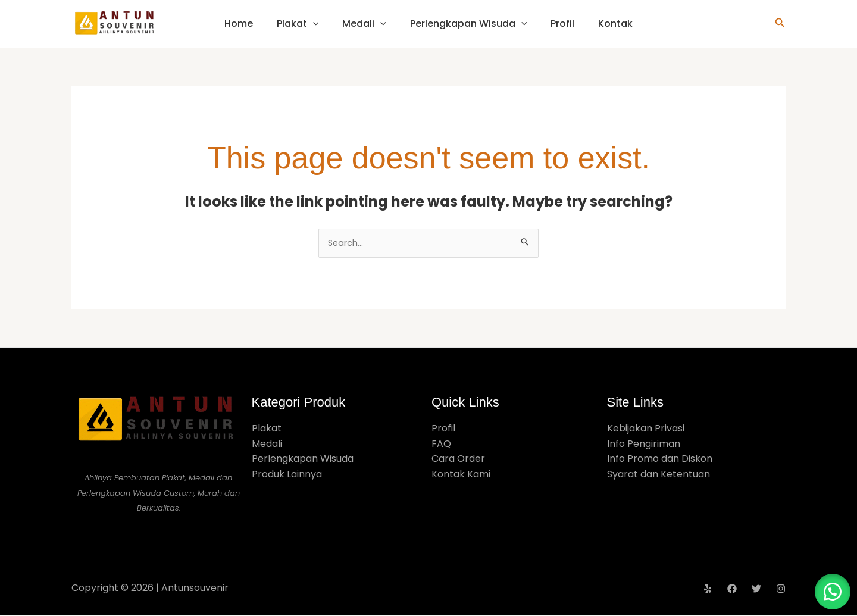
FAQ (441, 445)
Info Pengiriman (644, 445)
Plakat (298, 24)
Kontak (615, 24)
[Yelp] (708, 590)
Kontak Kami (461, 475)
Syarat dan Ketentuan (659, 475)
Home (239, 24)
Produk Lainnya (287, 475)
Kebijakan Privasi (646, 429)
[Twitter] (756, 590)
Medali (364, 24)
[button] (780, 24)
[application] (313, 24)
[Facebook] (732, 590)
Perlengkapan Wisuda (469, 24)
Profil (562, 24)
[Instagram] (781, 590)
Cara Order (458, 460)
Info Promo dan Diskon (660, 460)
